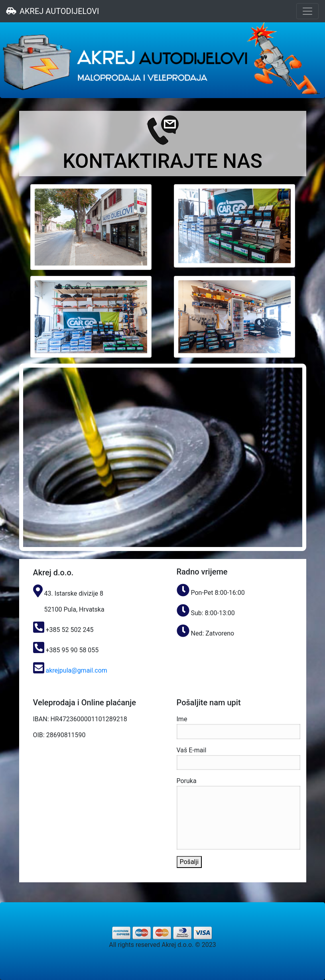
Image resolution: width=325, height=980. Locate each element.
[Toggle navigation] (307, 11)
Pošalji (189, 862)
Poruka (238, 813)
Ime (238, 727)
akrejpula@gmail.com (76, 670)
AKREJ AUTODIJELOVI (53, 11)
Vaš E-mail (238, 758)
